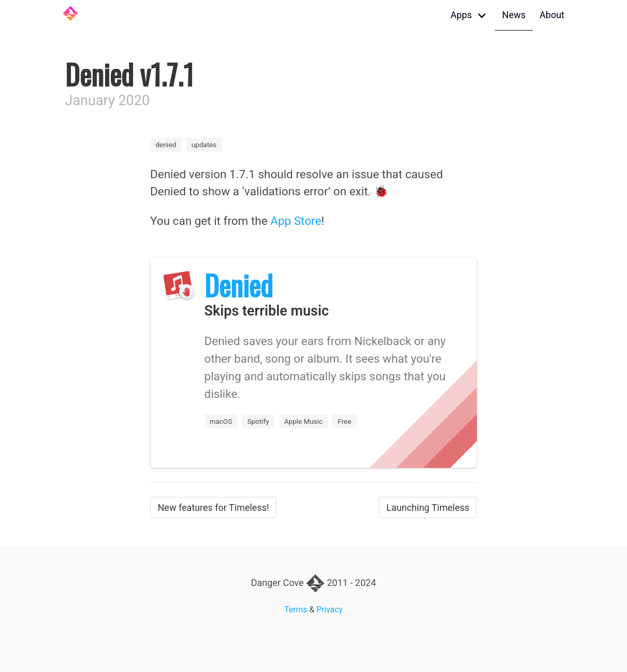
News (514, 15)
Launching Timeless (428, 507)
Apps (461, 15)
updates (204, 145)
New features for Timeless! (214, 507)
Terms (296, 610)
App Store (296, 221)
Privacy (330, 610)
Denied (239, 285)
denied (166, 145)
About (552, 15)
